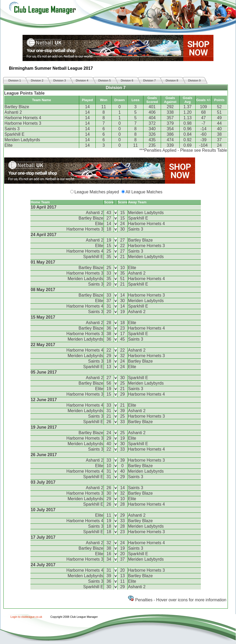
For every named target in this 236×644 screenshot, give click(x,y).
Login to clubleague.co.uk (26, 617)
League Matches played (97, 192)
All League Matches (144, 192)
